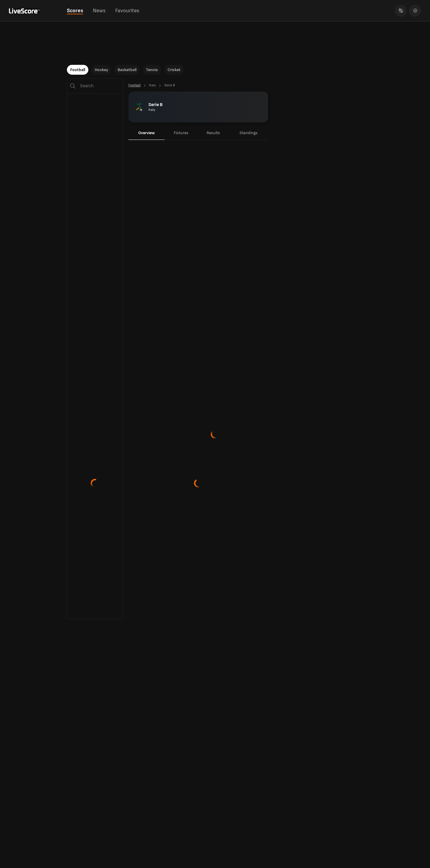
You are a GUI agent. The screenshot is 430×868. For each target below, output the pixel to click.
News (99, 11)
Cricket (174, 70)
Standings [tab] (249, 133)
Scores (75, 11)
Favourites (127, 11)
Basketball (127, 70)
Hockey (101, 70)
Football (78, 70)
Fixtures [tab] (181, 133)
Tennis (152, 70)
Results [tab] (213, 133)
